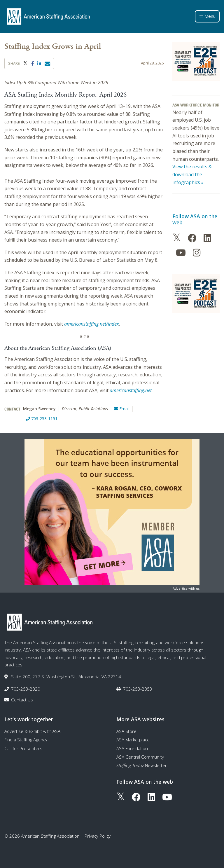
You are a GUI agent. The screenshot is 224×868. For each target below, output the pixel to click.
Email (122, 409)
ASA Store (126, 731)
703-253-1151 (42, 419)
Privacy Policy (98, 836)
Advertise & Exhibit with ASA (32, 731)
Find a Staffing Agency (26, 740)
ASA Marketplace (133, 740)
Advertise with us (186, 588)
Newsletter (142, 765)
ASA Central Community (140, 757)
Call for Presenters (23, 748)
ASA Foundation (132, 748)
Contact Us (22, 700)
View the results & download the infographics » (192, 174)
